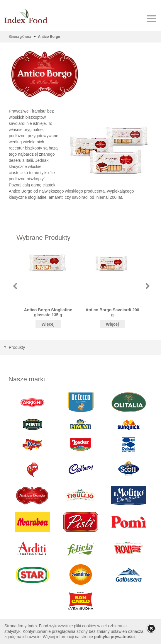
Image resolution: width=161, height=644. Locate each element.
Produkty (17, 347)
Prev (15, 286)
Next (148, 286)
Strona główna (20, 37)
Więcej (48, 324)
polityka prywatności (114, 637)
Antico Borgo (49, 37)
